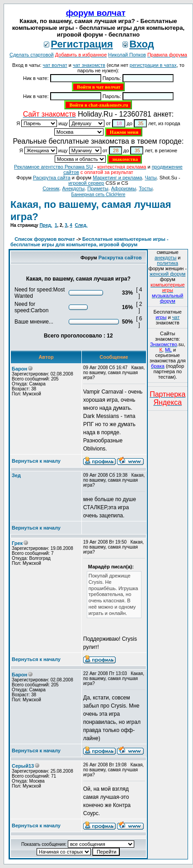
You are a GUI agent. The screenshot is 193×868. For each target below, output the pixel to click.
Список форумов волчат (45, 239)
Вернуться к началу (36, 461)
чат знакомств (89, 65)
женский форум (167, 274)
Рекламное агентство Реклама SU (53, 167)
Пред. (46, 225)
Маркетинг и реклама (117, 178)
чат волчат (55, 65)
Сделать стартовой (32, 55)
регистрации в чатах (153, 65)
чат (176, 317)
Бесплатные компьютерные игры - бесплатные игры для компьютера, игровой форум (89, 242)
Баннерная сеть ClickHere (99, 195)
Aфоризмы (124, 188)
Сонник (51, 188)
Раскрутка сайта (52, 178)
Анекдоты (74, 188)
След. (81, 225)
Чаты (151, 178)
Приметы (98, 188)
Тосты (146, 188)
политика (167, 263)
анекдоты (165, 258)
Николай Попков (127, 55)
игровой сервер (86, 183)
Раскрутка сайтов (120, 258)
